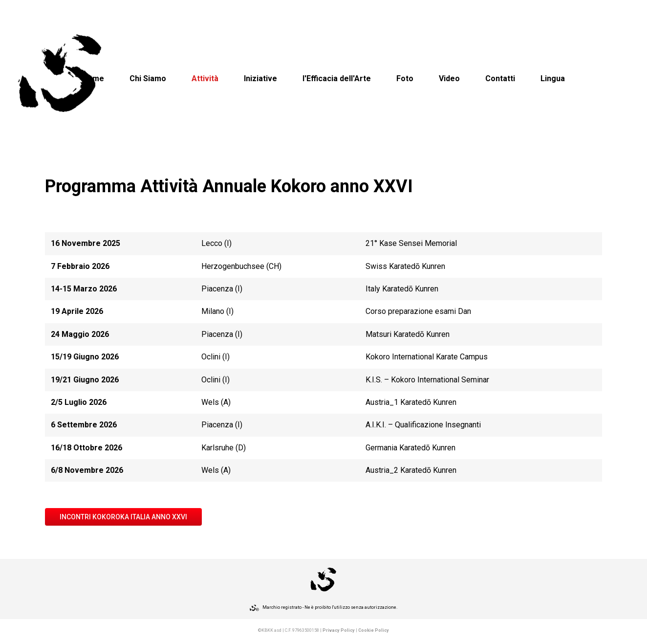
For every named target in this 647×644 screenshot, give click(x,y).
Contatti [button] (500, 78)
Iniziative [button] (260, 78)
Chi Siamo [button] (148, 78)
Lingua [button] (553, 78)
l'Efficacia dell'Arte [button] (337, 78)
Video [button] (449, 78)
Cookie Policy (374, 630)
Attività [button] (205, 78)
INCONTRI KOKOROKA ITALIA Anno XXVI (123, 517)
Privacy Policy (339, 630)
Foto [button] (405, 78)
